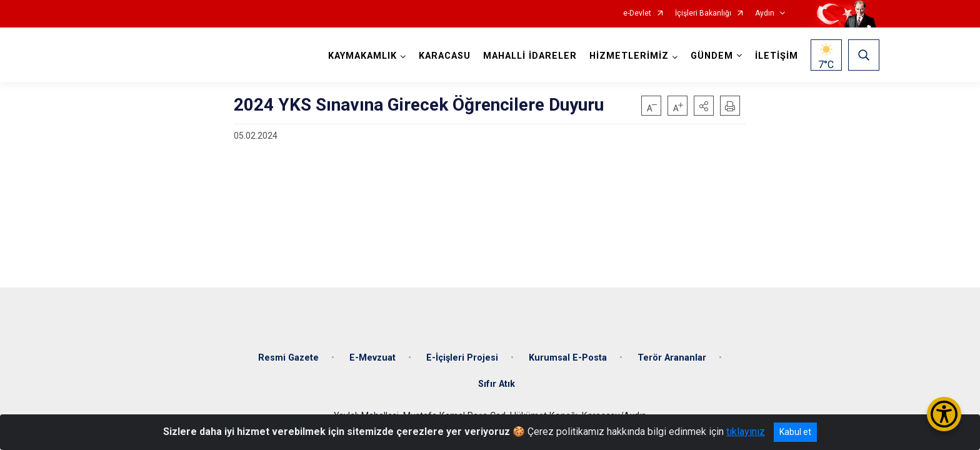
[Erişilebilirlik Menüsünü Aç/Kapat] (944, 414)
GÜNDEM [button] (712, 56)
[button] (704, 106)
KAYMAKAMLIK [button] (362, 56)
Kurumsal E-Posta (568, 358)
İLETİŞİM (777, 56)
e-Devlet (637, 13)
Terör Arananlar (672, 358)
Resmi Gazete (288, 358)
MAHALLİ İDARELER (530, 56)
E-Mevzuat (372, 358)
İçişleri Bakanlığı (703, 13)
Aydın (765, 13)
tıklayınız (746, 432)
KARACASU (445, 56)
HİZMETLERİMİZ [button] (629, 56)
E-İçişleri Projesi (462, 358)
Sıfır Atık (497, 384)
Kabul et (795, 432)
